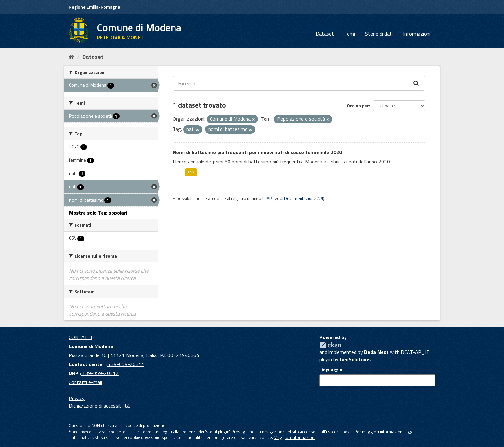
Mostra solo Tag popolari (98, 213)
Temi (350, 34)
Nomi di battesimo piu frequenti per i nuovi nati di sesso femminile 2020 (257, 152)
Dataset (325, 34)
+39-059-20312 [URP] (100, 373)
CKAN (330, 345)
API (270, 198)
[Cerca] (417, 83)
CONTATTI (80, 337)
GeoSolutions (355, 359)
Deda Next (376, 352)
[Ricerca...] (290, 83)
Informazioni (417, 34)
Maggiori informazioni (295, 437)
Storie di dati (379, 34)
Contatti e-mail (85, 382)
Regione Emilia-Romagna (94, 7)
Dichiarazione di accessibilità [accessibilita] (99, 406)
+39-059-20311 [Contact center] (126, 364)
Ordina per (358, 105)
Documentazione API (304, 198)
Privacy (77, 398)
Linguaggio (331, 370)
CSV (191, 172)
